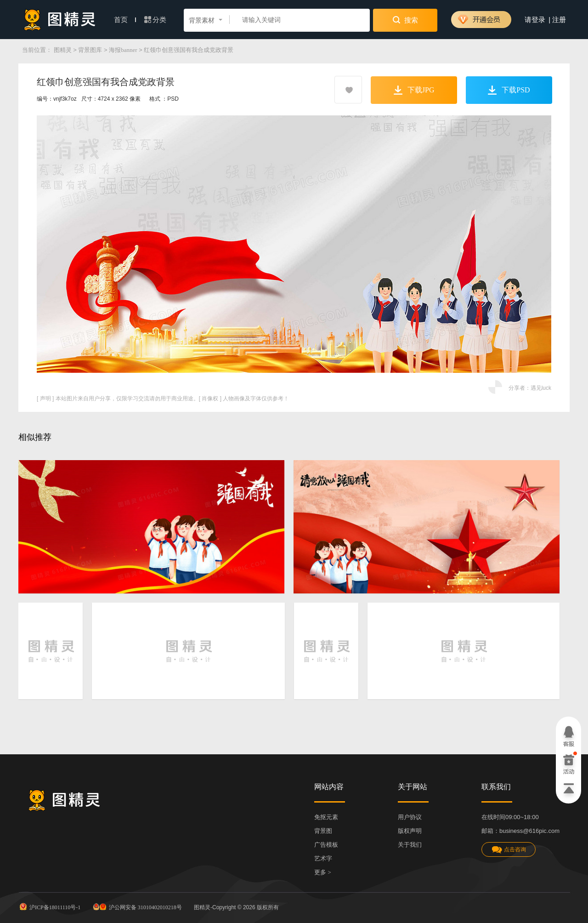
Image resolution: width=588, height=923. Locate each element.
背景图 (323, 831)
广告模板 (326, 845)
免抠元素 (326, 817)
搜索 (405, 20)
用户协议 (410, 817)
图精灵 (63, 50)
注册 (559, 20)
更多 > (323, 872)
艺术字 (323, 858)
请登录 (535, 20)
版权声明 (410, 831)
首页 (125, 20)
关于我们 (410, 845)
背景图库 (90, 50)
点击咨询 (509, 850)
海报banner (123, 50)
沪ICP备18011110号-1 (49, 906)
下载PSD (509, 90)
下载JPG (414, 90)
